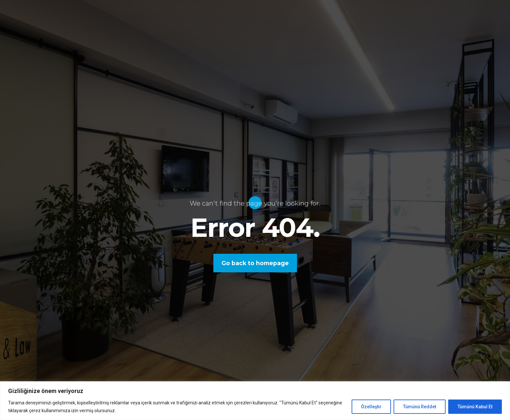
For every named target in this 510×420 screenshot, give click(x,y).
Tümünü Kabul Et (475, 407)
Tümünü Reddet (420, 407)
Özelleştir (371, 407)
